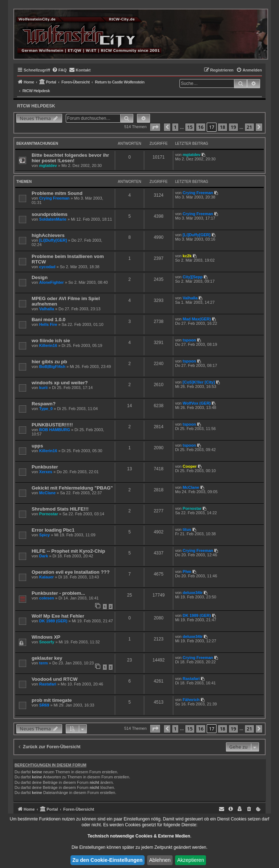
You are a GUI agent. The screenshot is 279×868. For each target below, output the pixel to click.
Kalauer (46, 577)
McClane (47, 493)
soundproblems (50, 214)
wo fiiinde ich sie (51, 341)
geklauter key (47, 658)
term (44, 663)
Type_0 (46, 409)
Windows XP (46, 637)
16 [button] (201, 127)
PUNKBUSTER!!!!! (52, 425)
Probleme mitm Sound (57, 193)
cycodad (47, 267)
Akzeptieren (191, 860)
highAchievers (48, 235)
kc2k (187, 256)
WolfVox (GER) (197, 403)
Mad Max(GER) (197, 319)
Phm (187, 572)
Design (40, 277)
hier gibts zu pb (49, 362)
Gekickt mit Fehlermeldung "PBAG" (72, 488)
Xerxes (46, 472)
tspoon (189, 340)
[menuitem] (59, 70)
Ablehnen (160, 860)
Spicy (45, 535)
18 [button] (223, 127)
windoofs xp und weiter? (60, 383)
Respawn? (44, 404)
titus (187, 529)
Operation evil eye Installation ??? (71, 572)
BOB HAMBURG (55, 430)
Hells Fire (48, 324)
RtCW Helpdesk (36, 106)
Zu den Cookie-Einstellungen (107, 860)
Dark (44, 556)
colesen (47, 598)
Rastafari (48, 684)
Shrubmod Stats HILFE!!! (60, 509)
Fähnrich (191, 700)
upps (37, 446)
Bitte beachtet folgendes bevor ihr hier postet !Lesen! (70, 158)
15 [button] (190, 127)
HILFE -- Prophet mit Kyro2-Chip (68, 551)
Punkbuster (45, 467)
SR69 (44, 705)
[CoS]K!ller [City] (199, 382)
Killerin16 (48, 345)
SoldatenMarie (53, 219)
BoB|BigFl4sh (52, 367)
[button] (155, 127)
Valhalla (47, 309)
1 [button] (175, 127)
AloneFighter (52, 282)
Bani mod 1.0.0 (48, 320)
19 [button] (233, 127)
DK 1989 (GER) (53, 621)
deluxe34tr (193, 593)
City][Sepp (193, 277)
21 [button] (249, 127)
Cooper (190, 466)
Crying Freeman (54, 198)
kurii (43, 388)
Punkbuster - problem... (58, 593)
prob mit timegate (52, 700)
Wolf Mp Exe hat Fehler (58, 616)
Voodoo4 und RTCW (54, 679)
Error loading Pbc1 (53, 530)
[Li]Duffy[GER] (53, 240)
